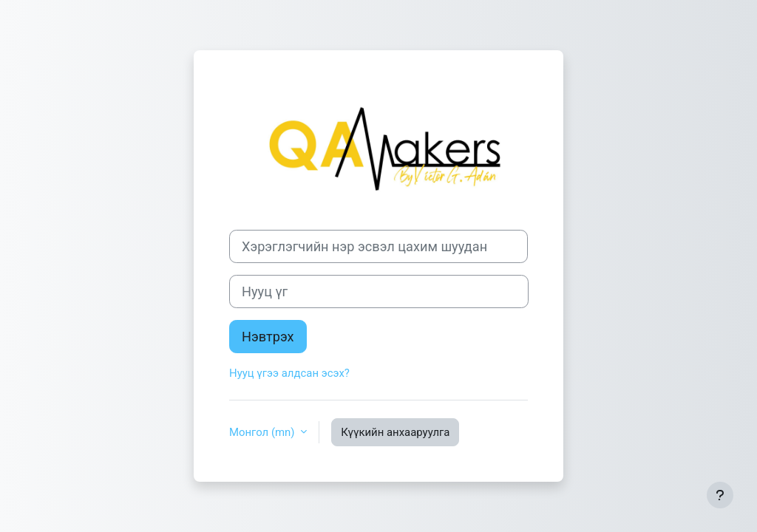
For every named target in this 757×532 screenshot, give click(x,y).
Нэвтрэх (268, 337)
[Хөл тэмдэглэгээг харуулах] (720, 495)
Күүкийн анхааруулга (395, 432)
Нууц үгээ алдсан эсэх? (289, 373)
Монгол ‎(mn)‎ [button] (263, 432)
